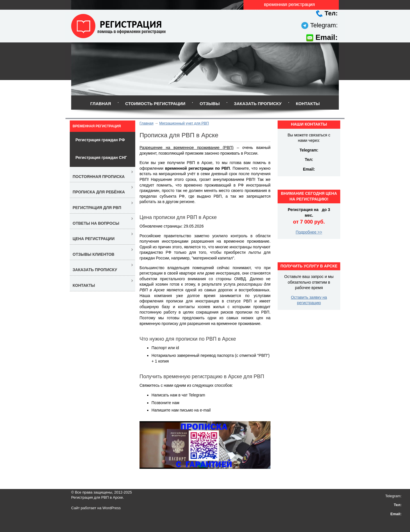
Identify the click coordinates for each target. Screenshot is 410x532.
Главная (101, 104)
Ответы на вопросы (96, 223)
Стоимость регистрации (155, 104)
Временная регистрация (97, 126)
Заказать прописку (258, 104)
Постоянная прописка (99, 177)
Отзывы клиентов (94, 254)
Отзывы (210, 104)
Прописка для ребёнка (99, 192)
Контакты (308, 104)
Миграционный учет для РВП (184, 123)
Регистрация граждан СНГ (101, 157)
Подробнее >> (309, 232)
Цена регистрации (94, 239)
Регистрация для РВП (97, 208)
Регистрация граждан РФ (100, 140)
